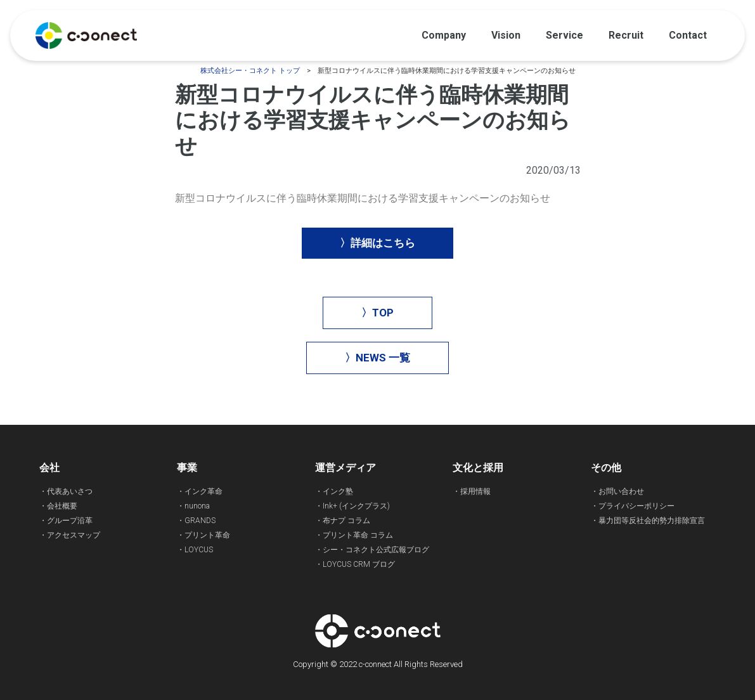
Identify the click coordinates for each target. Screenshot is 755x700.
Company (444, 35)
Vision (506, 35)
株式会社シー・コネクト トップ (250, 71)
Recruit (626, 35)
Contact (688, 35)
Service (565, 35)
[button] (378, 243)
